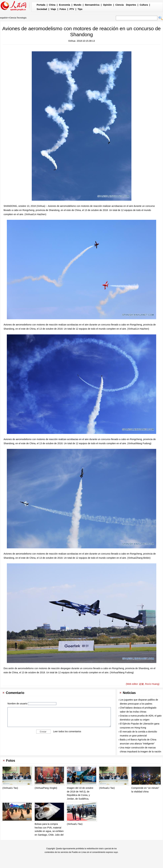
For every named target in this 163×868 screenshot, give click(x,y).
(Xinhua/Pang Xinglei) (46, 788)
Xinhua (72, 41)
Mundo (78, 5)
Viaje (53, 9)
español (4, 18)
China (52, 5)
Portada (41, 5)
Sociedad (42, 9)
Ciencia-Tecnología (18, 18)
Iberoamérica (92, 5)
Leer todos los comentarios (67, 731)
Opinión (107, 5)
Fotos (63, 9)
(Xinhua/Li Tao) (10, 788)
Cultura (144, 5)
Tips (80, 9)
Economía (65, 5)
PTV (72, 9)
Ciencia (120, 5)
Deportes (131, 5)
